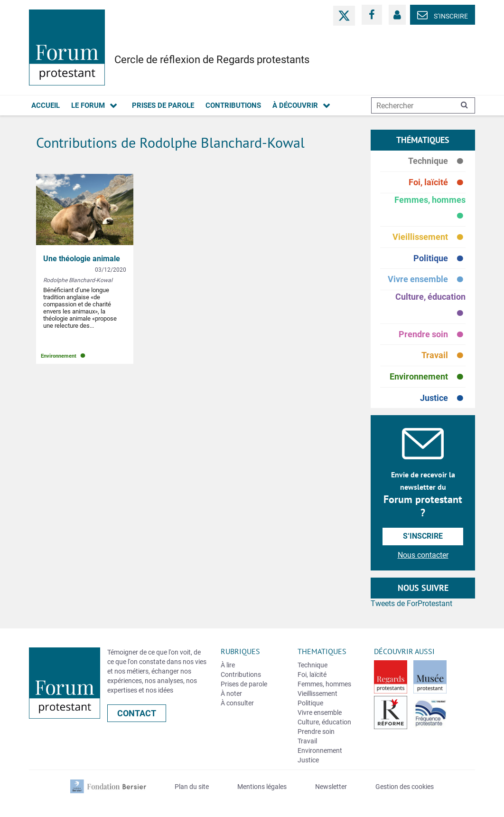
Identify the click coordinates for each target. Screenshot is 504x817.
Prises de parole (163, 105)
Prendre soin (432, 335)
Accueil (46, 105)
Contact (137, 713)
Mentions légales (262, 787)
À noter (231, 693)
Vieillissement (429, 237)
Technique (437, 161)
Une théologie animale (82, 259)
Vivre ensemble (427, 280)
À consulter (237, 703)
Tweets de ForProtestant (411, 603)
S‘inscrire (443, 16)
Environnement (428, 377)
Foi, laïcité (437, 183)
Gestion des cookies (405, 787)
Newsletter (331, 787)
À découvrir (295, 105)
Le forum (88, 105)
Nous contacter (423, 555)
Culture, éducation (430, 307)
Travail (443, 356)
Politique (439, 259)
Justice (443, 398)
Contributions (233, 105)
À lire (228, 665)
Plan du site (192, 787)
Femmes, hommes (430, 210)
